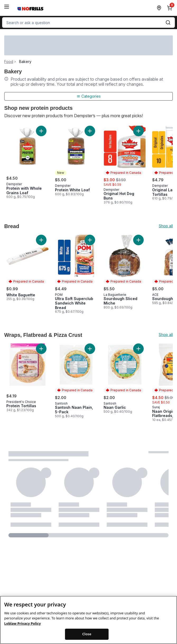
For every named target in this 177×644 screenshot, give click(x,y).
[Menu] (7, 7)
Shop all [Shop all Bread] (166, 226)
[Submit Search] (168, 22)
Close (87, 637)
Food (9, 62)
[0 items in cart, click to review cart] (171, 8)
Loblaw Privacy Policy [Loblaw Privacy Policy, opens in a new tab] (22, 627)
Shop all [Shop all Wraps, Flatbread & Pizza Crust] (166, 335)
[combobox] (88, 22)
